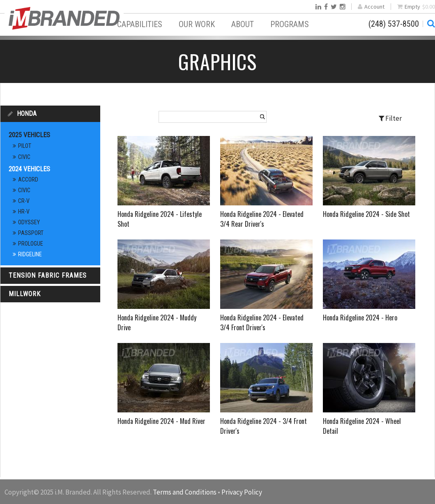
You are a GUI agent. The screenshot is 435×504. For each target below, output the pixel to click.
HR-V (24, 212)
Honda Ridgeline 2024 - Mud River (161, 421)
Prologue (31, 244)
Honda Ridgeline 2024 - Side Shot (366, 214)
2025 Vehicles (29, 135)
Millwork (25, 294)
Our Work (197, 24)
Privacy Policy (242, 492)
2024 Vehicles (29, 169)
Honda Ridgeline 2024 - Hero (360, 318)
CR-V (24, 201)
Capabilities (140, 24)
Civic (24, 157)
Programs (290, 24)
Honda (27, 114)
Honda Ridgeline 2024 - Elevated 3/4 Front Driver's (262, 322)
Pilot (25, 146)
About (243, 24)
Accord (28, 180)
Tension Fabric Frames (48, 275)
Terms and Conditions (185, 492)
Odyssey (29, 222)
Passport (31, 233)
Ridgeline (30, 254)
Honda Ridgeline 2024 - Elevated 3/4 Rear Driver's (262, 219)
